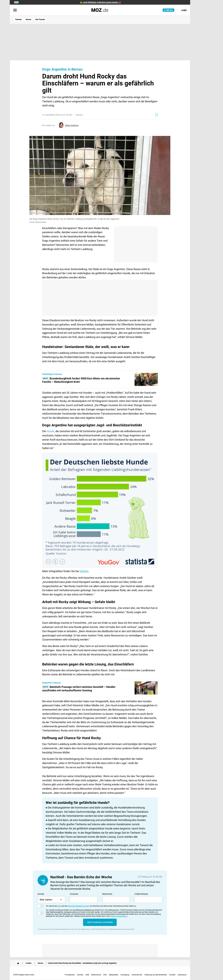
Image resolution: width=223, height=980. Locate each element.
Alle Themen (40, 19)
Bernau (29, 19)
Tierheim (18, 19)
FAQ (105, 975)
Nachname (107, 894)
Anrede (41, 894)
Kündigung (125, 975)
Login (184, 10)
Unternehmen (137, 975)
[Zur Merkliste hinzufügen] (157, 115)
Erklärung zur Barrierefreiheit (156, 975)
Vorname (74, 894)
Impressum (182, 975)
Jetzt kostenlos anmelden (100, 922)
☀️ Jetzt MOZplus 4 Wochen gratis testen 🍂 (100, 2)
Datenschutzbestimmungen (78, 906)
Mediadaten (114, 975)
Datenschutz (96, 975)
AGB (59, 906)
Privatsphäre (70, 975)
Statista (84, 571)
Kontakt (172, 975)
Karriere (80, 975)
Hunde (50, 431)
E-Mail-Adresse (141, 894)
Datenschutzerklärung (119, 916)
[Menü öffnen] (15, 10)
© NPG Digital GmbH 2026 (24, 975)
